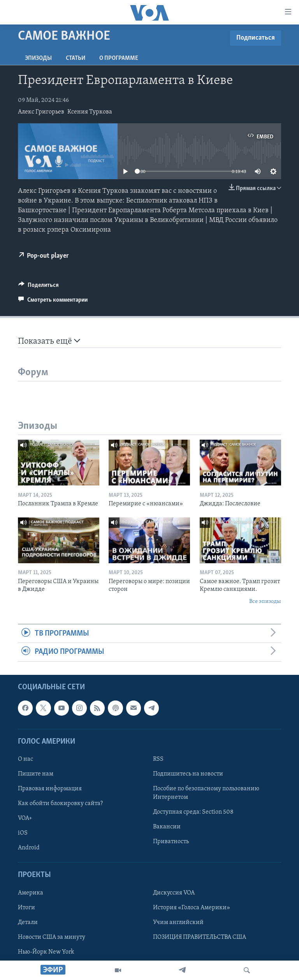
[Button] (39, 287)
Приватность (171, 842)
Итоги (26, 907)
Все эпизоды (265, 602)
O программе (119, 58)
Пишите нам (36, 774)
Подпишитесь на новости (188, 774)
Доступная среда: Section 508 (193, 812)
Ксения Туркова (90, 112)
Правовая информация (50, 789)
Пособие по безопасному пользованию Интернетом (206, 793)
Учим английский (178, 922)
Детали (28, 922)
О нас (26, 759)
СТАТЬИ (76, 58)
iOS (23, 833)
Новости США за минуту (52, 937)
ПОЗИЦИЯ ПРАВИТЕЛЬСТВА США (200, 937)
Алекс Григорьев (41, 112)
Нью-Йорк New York (46, 952)
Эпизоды (38, 58)
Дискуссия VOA (174, 893)
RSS (158, 759)
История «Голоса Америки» (192, 907)
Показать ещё (49, 341)
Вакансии (167, 827)
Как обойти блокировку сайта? (60, 804)
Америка (31, 893)
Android (29, 848)
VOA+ (25, 818)
